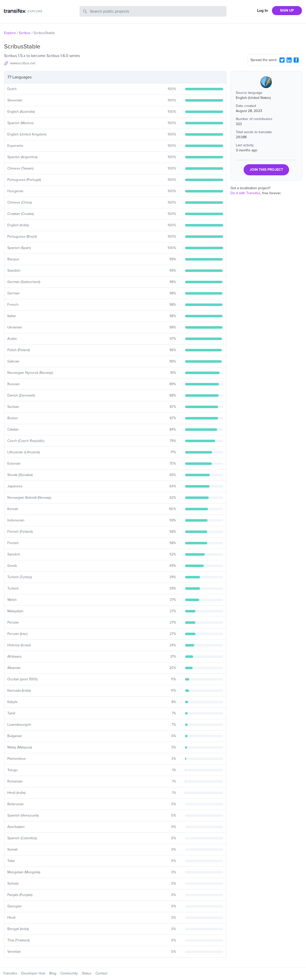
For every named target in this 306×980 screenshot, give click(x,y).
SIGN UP (287, 10)
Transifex (10, 973)
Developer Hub (33, 973)
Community (69, 973)
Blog (53, 973)
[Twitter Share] (282, 60)
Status (87, 973)
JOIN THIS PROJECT (266, 170)
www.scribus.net (23, 63)
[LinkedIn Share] (289, 60)
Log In (262, 11)
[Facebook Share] (296, 60)
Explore (10, 33)
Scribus (25, 33)
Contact (101, 973)
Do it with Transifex (245, 193)
